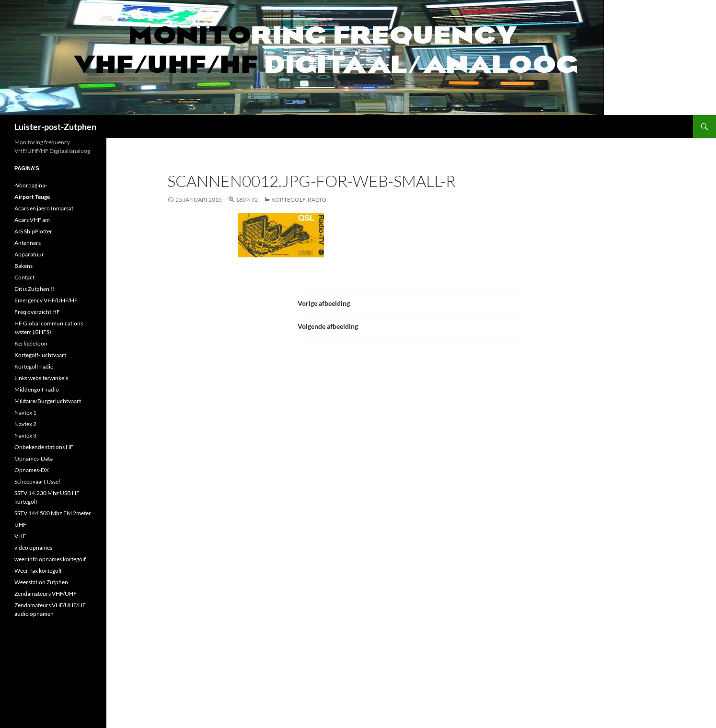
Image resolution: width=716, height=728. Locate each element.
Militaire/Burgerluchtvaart (48, 401)
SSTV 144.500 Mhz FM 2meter (53, 513)
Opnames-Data (34, 458)
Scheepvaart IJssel (37, 481)
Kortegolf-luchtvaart (40, 355)
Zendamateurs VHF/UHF (46, 594)
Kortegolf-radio (299, 200)
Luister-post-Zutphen (55, 127)
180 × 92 (247, 200)
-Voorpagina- (31, 185)
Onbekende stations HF (44, 447)
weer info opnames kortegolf (50, 559)
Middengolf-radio (37, 389)
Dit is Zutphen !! (34, 289)
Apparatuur (29, 254)
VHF (20, 536)
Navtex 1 (25, 412)
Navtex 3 (25, 435)
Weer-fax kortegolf (38, 571)
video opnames (33, 548)
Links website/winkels (41, 378)
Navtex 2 (25, 424)
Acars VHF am (32, 220)
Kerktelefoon (31, 343)
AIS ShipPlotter (33, 231)
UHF (20, 525)
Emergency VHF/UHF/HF (46, 300)
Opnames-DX (32, 470)
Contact (24, 277)
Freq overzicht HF (37, 312)
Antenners (28, 243)
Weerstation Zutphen (41, 582)
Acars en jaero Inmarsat (44, 208)
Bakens (23, 266)
